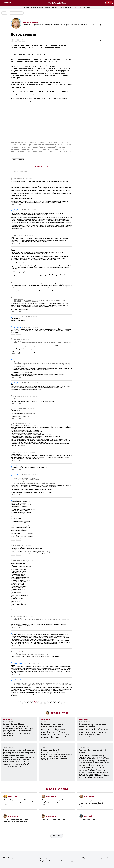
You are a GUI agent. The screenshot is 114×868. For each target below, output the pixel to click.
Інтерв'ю (55, 7)
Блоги (76, 7)
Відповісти (13, 205)
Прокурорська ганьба (88, 820)
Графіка (61, 7)
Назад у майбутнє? (50, 750)
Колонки (48, 7)
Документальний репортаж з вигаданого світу (93, 725)
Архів (88, 7)
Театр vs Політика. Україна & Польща (93, 751)
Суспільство (18, 160)
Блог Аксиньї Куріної (16, 13)
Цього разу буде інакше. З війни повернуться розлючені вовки (16, 821)
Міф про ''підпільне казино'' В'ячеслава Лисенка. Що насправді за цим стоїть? (18, 801)
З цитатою (19, 205)
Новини (33, 7)
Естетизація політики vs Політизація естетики (52, 725)
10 (59, 703)
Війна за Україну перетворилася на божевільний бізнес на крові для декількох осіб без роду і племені (93, 802)
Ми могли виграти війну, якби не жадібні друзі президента (54, 801)
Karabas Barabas (18, 663)
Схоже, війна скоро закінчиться (54, 820)
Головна (27, 7)
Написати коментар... (42, 171)
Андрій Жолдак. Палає (14, 724)
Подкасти (82, 7)
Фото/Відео (69, 7)
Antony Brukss (17, 210)
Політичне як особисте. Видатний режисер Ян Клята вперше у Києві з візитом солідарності (19, 753)
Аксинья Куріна (31, 22)
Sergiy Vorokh (17, 317)
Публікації (40, 7)
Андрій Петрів (17, 466)
